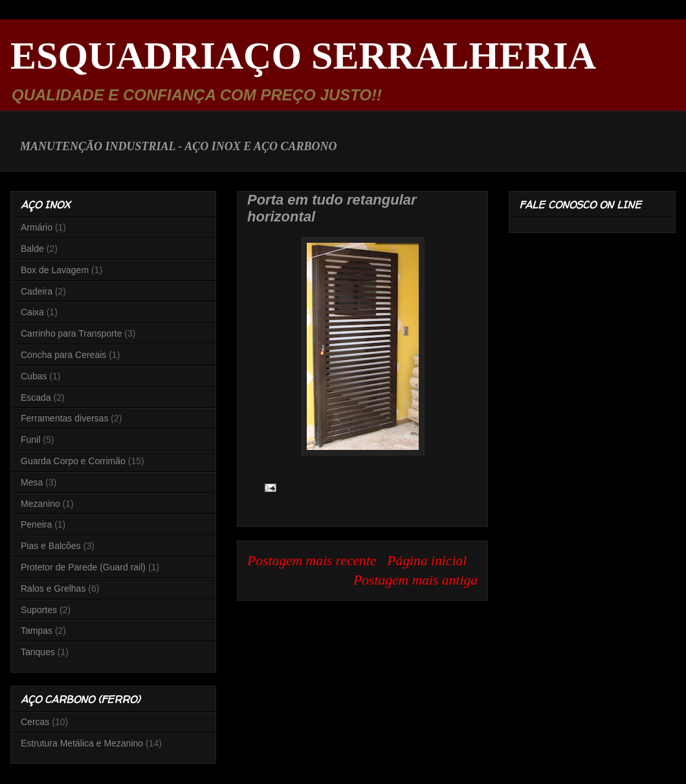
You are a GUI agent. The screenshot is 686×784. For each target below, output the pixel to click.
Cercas (35, 722)
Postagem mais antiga (415, 580)
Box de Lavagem (55, 270)
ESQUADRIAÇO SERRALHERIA (303, 56)
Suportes (39, 610)
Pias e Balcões (51, 546)
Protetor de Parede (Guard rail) (83, 567)
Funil (30, 440)
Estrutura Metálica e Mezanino (82, 743)
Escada (36, 398)
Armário (37, 227)
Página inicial (427, 561)
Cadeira (37, 291)
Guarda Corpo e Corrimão (73, 461)
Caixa (32, 312)
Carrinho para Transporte (71, 333)
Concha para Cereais (63, 355)
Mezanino (40, 504)
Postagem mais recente (312, 561)
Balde (32, 249)
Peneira (36, 524)
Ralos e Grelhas (53, 588)
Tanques (38, 652)
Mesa (32, 482)
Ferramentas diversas (64, 418)
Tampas (37, 631)
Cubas (34, 376)
